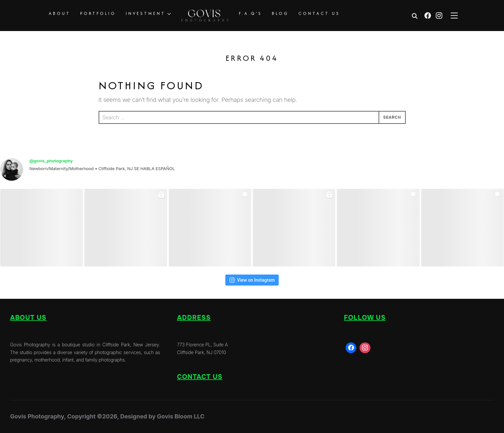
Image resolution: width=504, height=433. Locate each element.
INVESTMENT (146, 13)
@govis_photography (51, 161)
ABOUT (60, 13)
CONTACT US (319, 13)
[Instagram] (439, 16)
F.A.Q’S (251, 13)
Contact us (200, 377)
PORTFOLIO (98, 13)
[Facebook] (428, 16)
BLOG (280, 13)
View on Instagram (252, 280)
